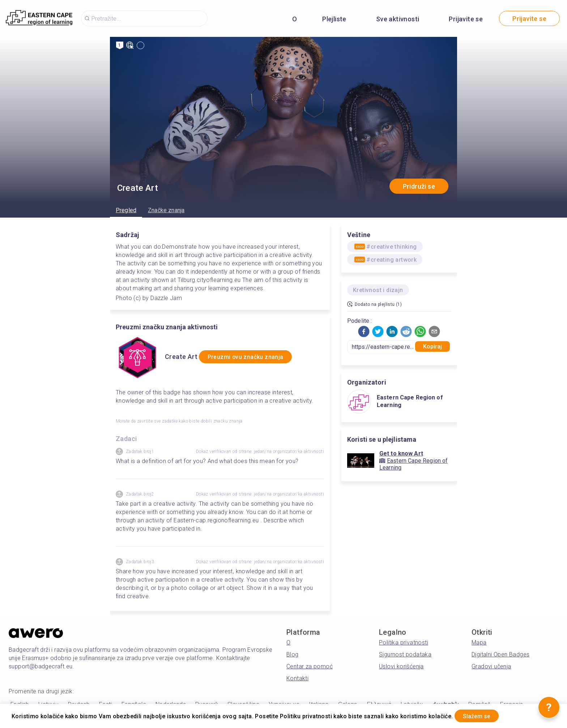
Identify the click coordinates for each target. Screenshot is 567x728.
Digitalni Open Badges (500, 654)
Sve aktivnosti (398, 19)
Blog (293, 654)
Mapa (479, 643)
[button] (364, 331)
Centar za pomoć (310, 666)
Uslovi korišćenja (401, 666)
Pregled (126, 210)
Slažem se (483, 715)
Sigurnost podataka (405, 654)
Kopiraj (433, 346)
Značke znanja (166, 210)
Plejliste (334, 19)
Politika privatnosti (404, 643)
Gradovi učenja (491, 666)
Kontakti (297, 678)
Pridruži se (419, 186)
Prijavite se (466, 19)
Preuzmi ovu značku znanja (254, 357)
